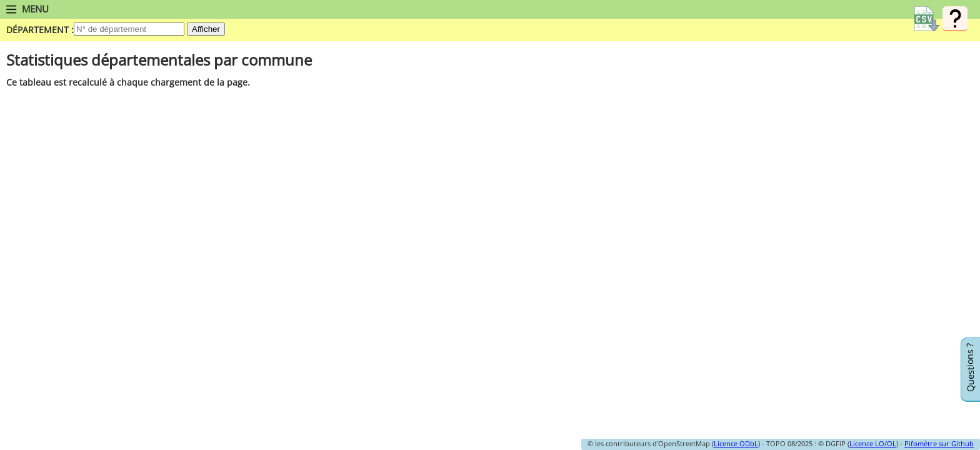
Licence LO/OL (873, 443)
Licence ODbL (736, 443)
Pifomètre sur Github (939, 443)
